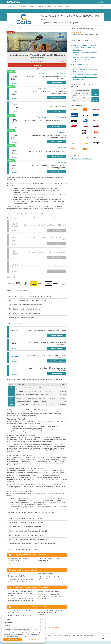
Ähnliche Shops (77, 50)
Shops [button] (15, 6)
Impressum (25, 636)
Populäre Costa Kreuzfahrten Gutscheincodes (85, 77)
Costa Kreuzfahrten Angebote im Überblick (84, 57)
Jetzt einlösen (37, 65)
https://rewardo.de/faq (53, 627)
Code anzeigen (57, 230)
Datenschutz (18, 636)
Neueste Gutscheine (90, 636)
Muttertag (48, 6)
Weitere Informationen (78, 80)
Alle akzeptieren (12, 640)
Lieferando (61, 6)
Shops (49, 636)
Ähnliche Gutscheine (78, 67)
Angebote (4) (26, 28)
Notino (54, 6)
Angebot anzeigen (57, 126)
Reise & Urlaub (87, 159)
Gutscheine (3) (17, 28)
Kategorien (40, 6)
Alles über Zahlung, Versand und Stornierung (85, 74)
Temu (67, 6)
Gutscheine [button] (22, 6)
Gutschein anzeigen (57, 83)
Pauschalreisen (76, 159)
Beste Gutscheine (77, 636)
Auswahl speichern (34, 640)
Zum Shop (57, 111)
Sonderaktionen (57, 636)
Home (9, 6)
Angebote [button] (31, 6)
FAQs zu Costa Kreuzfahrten (80, 64)
